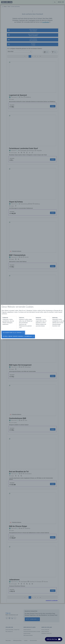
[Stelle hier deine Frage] (54, 639)
